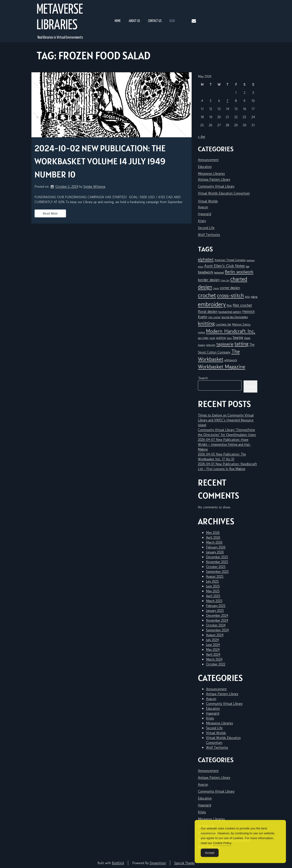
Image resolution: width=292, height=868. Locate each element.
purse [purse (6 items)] (212, 338)
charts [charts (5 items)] (216, 288)
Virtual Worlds (208, 201)
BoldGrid (118, 863)
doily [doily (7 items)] (247, 297)
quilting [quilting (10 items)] (221, 338)
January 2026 (215, 552)
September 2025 (217, 571)
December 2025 (217, 557)
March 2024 (214, 659)
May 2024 (213, 649)
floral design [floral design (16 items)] (208, 311)
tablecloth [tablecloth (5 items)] (211, 345)
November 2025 (217, 562)
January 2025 (215, 610)
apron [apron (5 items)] (201, 267)
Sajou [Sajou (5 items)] (229, 338)
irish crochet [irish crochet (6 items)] (214, 317)
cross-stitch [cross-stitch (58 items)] (230, 295)
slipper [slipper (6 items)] (247, 338)
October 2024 (216, 625)
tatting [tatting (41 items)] (241, 344)
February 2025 (216, 606)
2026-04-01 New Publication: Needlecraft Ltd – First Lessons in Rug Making (227, 466)
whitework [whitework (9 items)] (231, 360)
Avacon (203, 207)
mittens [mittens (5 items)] (201, 332)
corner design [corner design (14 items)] (230, 288)
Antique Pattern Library (214, 179)
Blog (172, 21)
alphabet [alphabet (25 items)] (206, 259)
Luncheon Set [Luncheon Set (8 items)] (223, 324)
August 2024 (215, 635)
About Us (134, 21)
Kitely (202, 221)
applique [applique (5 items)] (251, 260)
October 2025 (216, 567)
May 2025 (213, 591)
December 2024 (217, 615)
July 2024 (212, 640)
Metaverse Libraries (60, 18)
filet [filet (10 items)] (229, 305)
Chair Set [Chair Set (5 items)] (225, 280)
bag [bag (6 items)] (247, 266)
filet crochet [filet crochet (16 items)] (242, 305)
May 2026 (213, 532)
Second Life (206, 228)
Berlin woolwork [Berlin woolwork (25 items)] (239, 272)
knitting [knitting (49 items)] (206, 323)
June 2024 (213, 645)
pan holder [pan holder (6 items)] (203, 338)
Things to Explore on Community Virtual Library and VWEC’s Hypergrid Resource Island (226, 420)
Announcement (208, 160)
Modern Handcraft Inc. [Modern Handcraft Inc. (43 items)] (231, 331)
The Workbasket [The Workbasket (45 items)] (219, 355)
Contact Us (155, 21)
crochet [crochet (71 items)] (207, 295)
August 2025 (215, 576)
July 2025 (212, 581)
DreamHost (158, 863)
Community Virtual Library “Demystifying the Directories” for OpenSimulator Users (227, 432)
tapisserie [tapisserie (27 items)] (225, 344)
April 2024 (213, 654)
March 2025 (214, 601)
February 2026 (216, 547)
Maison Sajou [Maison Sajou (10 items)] (241, 324)
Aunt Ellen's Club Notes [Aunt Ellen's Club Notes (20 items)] (224, 266)
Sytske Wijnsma (94, 186)
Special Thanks (184, 863)
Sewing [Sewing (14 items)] (238, 337)
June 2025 (213, 586)
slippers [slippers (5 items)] (201, 345)
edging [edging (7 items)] (254, 297)
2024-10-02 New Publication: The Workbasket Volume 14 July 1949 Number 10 (100, 161)
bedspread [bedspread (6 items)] (219, 272)
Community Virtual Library (216, 186)
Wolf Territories (209, 235)
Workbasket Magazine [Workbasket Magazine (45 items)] (222, 367)
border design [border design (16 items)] (209, 280)
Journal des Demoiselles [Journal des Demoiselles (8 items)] (235, 317)
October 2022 (216, 664)
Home (118, 21)
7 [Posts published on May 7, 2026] (227, 101)
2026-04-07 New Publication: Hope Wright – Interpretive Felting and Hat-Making (224, 444)
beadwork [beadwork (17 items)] (206, 272)
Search (203, 378)
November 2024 (217, 620)
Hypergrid (205, 214)
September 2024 (217, 630)
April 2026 (213, 537)
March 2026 (214, 542)
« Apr (202, 136)
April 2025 (213, 596)
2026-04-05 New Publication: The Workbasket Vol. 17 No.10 (222, 457)
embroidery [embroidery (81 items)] (212, 304)
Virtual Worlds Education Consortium (224, 193)
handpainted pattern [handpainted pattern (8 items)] (230, 312)
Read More (50, 213)
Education (205, 167)
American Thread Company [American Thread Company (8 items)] (230, 260)
